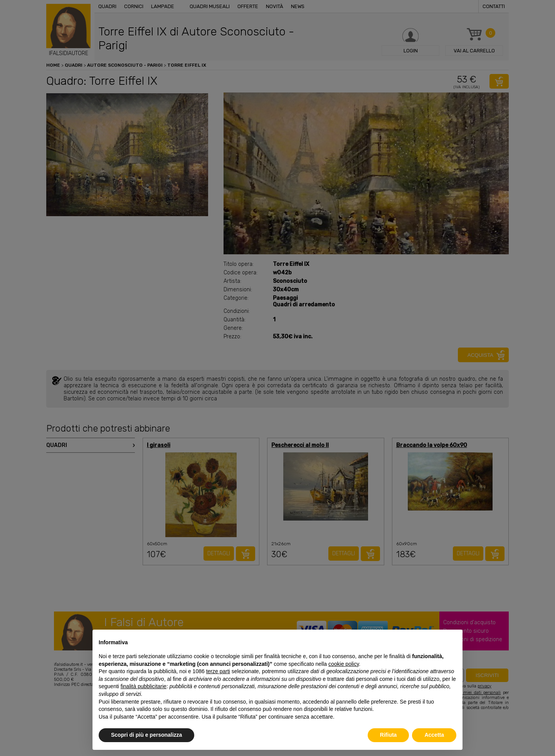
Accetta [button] (434, 735)
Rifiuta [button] (388, 735)
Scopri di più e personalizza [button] (146, 735)
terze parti (218, 671)
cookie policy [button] (344, 664)
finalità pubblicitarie (144, 686)
